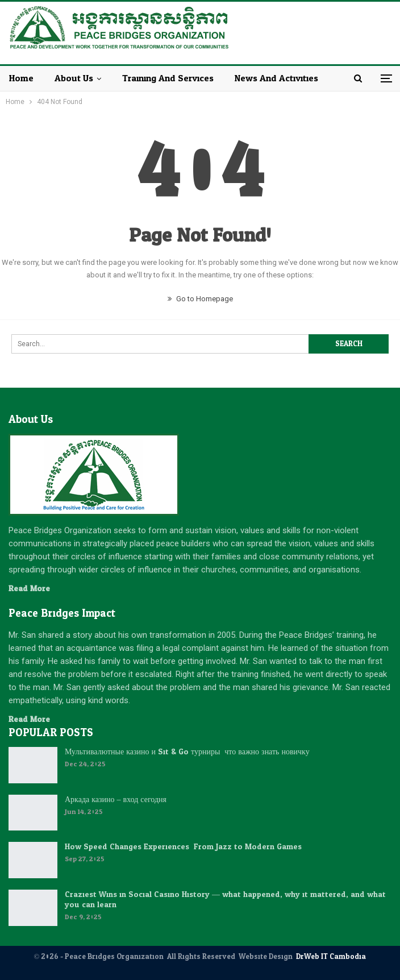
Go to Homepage (200, 299)
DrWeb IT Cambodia (331, 957)
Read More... (32, 589)
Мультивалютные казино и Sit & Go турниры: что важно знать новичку (187, 752)
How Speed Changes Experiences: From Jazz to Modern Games (183, 847)
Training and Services (168, 78)
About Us (74, 78)
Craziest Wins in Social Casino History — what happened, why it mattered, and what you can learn (225, 900)
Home (21, 78)
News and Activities (276, 78)
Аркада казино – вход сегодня (116, 800)
